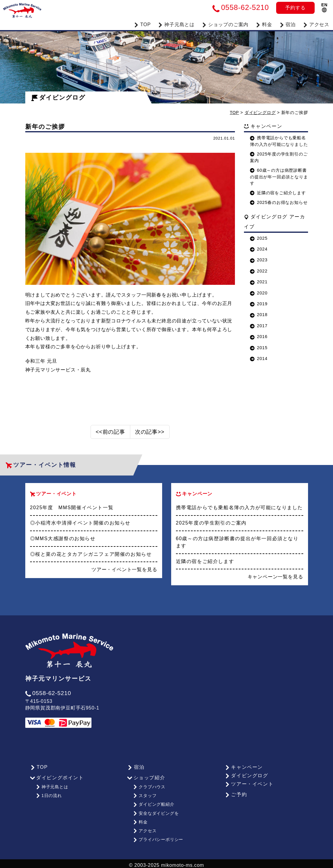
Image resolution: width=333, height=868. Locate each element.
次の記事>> (150, 432)
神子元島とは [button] (176, 24)
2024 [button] (259, 249)
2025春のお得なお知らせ (279, 202)
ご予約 (236, 794)
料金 (264, 24)
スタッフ (145, 795)
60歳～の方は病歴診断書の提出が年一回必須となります (279, 177)
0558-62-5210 (48, 693)
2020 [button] (259, 293)
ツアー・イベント (249, 784)
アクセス (316, 24)
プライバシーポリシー (158, 836)
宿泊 (288, 24)
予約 (295, 8)
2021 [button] (259, 282)
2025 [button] (259, 238)
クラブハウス (149, 786)
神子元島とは (52, 786)
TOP (142, 24)
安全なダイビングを (156, 811)
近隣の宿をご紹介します (278, 192)
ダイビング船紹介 (154, 803)
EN (324, 7)
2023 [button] (259, 260)
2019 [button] (259, 303)
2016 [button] (259, 336)
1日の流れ (49, 795)
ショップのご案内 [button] (225, 24)
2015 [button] (259, 347)
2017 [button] (259, 325)
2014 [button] (259, 358)
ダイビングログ (58, 97)
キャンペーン (243, 767)
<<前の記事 (110, 432)
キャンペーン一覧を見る (275, 576)
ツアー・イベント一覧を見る (124, 569)
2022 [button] (259, 271)
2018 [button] (259, 315)
